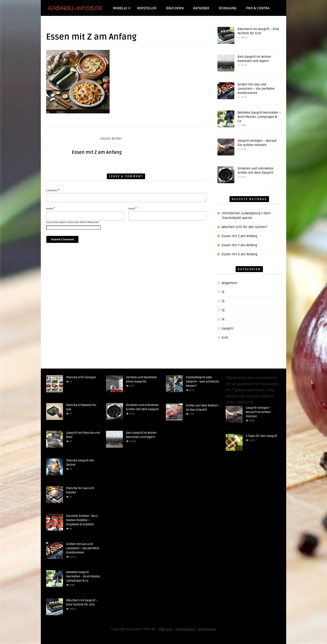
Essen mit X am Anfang (239, 254)
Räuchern (175, 8)
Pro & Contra (258, 8)
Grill (225, 338)
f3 (223, 310)
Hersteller (147, 8)
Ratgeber (201, 8)
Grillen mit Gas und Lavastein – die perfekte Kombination (256, 89)
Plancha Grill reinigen (81, 377)
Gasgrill (228, 329)
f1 (223, 292)
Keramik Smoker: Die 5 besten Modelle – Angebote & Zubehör (82, 520)
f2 (223, 301)
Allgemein (229, 283)
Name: (50, 208)
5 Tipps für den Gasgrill (261, 436)
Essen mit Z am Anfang (97, 152)
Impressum (207, 629)
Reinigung (228, 8)
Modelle (122, 8)
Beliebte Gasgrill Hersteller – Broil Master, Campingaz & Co (259, 117)
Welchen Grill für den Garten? (244, 227)
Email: (133, 208)
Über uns (166, 629)
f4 (223, 319)
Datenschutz (185, 629)
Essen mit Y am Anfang (239, 245)
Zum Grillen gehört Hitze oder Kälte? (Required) (72, 222)
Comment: (53, 190)
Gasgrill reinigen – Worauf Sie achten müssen (258, 412)
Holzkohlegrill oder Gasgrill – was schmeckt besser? (202, 382)
